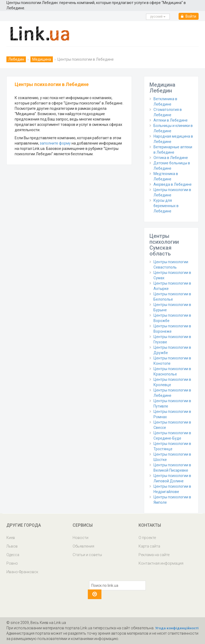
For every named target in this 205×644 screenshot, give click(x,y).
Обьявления (83, 546)
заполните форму (55, 143)
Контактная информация (161, 563)
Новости (80, 538)
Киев (11, 538)
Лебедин (16, 59)
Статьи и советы (87, 555)
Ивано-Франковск (22, 572)
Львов (12, 546)
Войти (189, 16)
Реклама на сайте (154, 555)
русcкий (158, 17)
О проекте (147, 538)
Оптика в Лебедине (171, 158)
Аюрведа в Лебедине (173, 184)
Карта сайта (149, 546)
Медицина (42, 59)
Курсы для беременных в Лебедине (166, 206)
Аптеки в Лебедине (171, 120)
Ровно (12, 563)
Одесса (13, 555)
